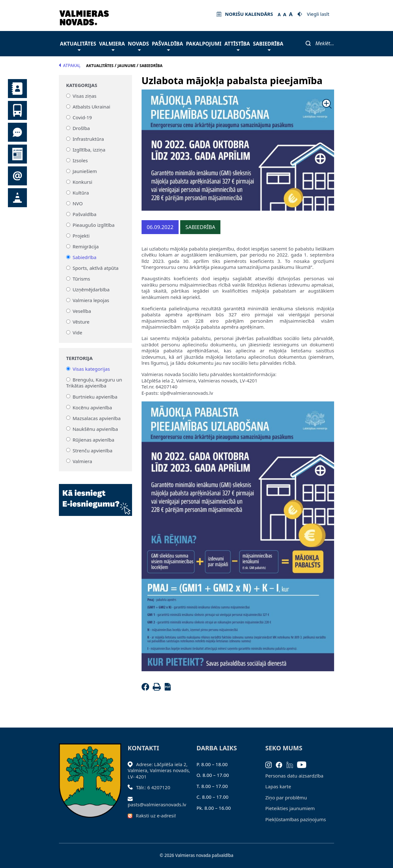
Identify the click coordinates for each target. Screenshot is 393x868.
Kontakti (17, 89)
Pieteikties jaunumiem (17, 176)
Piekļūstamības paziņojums (296, 819)
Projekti (81, 236)
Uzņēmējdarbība (91, 289)
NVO (78, 203)
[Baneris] (95, 496)
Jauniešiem (85, 171)
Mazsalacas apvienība (97, 418)
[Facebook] (147, 689)
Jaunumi (17, 154)
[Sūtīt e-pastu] (132, 798)
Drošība (81, 128)
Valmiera (112, 45)
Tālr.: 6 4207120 (153, 787)
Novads (139, 45)
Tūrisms (81, 279)
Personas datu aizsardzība (295, 776)
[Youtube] (304, 764)
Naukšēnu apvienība (95, 429)
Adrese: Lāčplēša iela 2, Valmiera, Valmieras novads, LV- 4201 (159, 770)
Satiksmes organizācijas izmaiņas (17, 198)
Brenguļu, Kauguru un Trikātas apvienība (94, 383)
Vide (77, 332)
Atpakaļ (70, 65)
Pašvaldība (168, 45)
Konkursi (82, 182)
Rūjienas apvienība (93, 439)
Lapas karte (278, 786)
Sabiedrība (268, 45)
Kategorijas (82, 85)
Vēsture (81, 322)
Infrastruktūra (88, 139)
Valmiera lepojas (91, 300)
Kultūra (81, 193)
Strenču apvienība (92, 450)
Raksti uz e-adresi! (156, 815)
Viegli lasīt (318, 14)
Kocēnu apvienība (92, 407)
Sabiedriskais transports (17, 110)
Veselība (82, 311)
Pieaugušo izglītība (94, 225)
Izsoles (80, 160)
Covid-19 (82, 117)
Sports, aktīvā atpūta (95, 268)
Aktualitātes (78, 45)
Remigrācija (86, 246)
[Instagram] (271, 764)
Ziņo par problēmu (286, 797)
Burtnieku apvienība (95, 396)
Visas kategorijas (91, 369)
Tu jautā (17, 132)
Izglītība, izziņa (89, 150)
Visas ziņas (84, 96)
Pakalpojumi (204, 44)
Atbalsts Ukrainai (91, 107)
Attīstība (237, 45)
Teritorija (79, 358)
